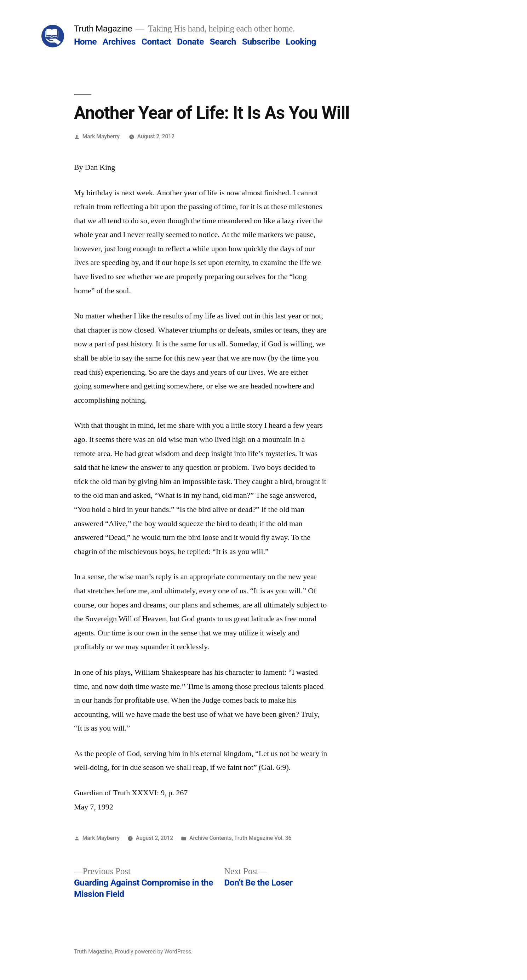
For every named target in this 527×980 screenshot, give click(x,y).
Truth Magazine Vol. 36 (263, 838)
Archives (119, 42)
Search (223, 42)
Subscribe (261, 42)
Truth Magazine (103, 28)
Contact (156, 42)
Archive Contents (211, 838)
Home (85, 42)
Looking (301, 42)
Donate (190, 42)
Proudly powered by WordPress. (154, 952)
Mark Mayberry (101, 136)
